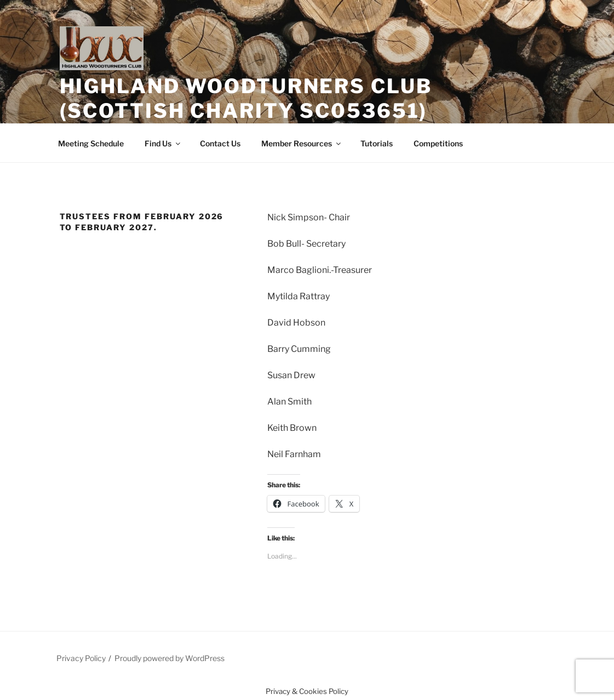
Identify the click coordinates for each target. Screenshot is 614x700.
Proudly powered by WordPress (170, 658)
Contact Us (220, 143)
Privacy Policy (81, 658)
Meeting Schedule (91, 143)
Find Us (163, 143)
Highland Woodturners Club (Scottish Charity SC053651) (246, 98)
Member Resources (302, 143)
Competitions (438, 143)
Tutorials (377, 143)
